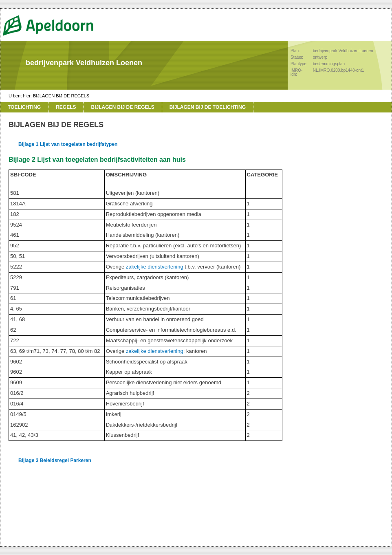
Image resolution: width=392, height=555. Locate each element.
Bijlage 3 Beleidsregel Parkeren (55, 460)
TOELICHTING (24, 107)
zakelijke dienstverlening (155, 267)
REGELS (66, 107)
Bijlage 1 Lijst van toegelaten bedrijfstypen (68, 144)
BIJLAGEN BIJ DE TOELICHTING (208, 107)
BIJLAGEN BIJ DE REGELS (61, 96)
